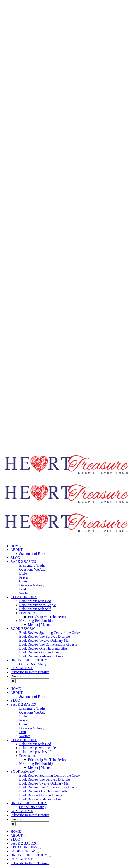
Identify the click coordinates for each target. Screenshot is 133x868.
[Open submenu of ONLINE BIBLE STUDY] (49, 856)
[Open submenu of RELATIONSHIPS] (39, 848)
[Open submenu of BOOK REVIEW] (37, 852)
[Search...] (30, 676)
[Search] (13, 681)
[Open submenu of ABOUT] (24, 837)
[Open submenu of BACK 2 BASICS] (38, 845)
